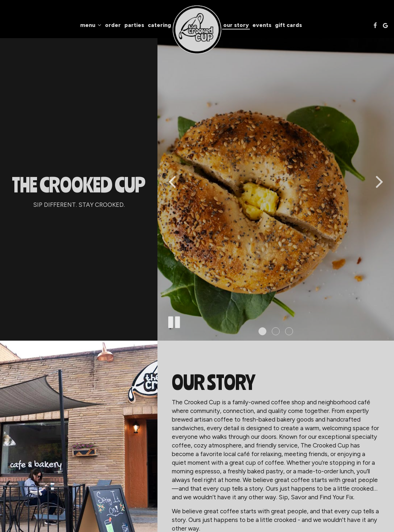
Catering (159, 25)
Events (262, 25)
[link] (197, 30)
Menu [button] (91, 25)
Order (113, 25)
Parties (134, 25)
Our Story (236, 25)
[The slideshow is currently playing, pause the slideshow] (174, 321)
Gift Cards (288, 25)
